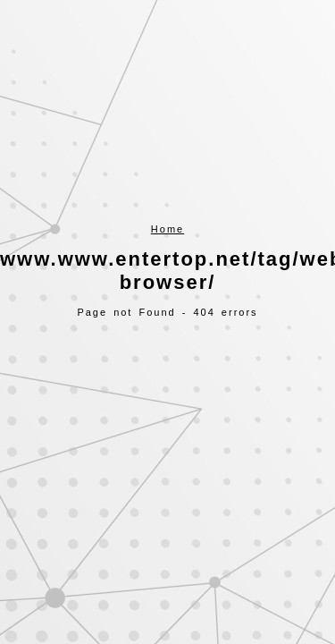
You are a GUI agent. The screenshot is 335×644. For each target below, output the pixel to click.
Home (167, 229)
